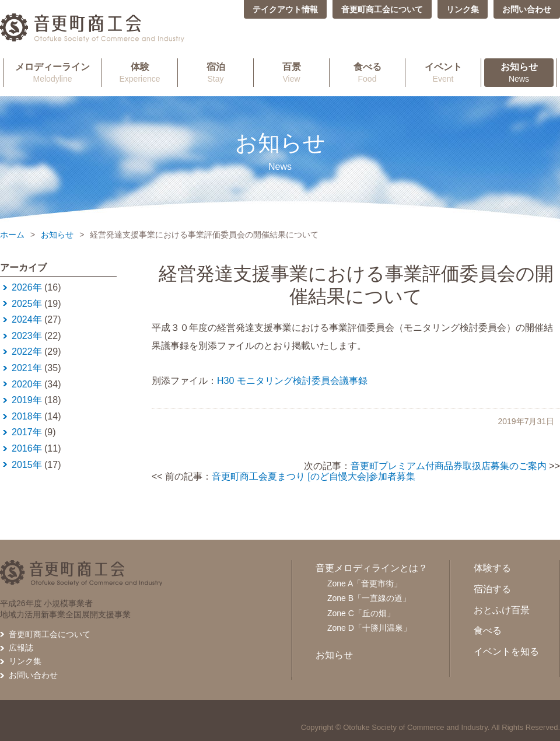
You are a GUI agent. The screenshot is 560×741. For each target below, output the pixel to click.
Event (443, 72)
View (291, 72)
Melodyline (52, 72)
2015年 (27, 465)
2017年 (27, 432)
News (519, 72)
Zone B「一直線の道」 (369, 598)
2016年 (27, 448)
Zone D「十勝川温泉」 (369, 628)
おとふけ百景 (502, 610)
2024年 (27, 319)
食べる (488, 630)
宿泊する (492, 589)
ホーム (12, 235)
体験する (492, 568)
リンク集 (463, 9)
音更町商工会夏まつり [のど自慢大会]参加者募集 (314, 476)
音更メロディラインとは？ (372, 568)
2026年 (27, 287)
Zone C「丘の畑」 (361, 613)
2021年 (27, 368)
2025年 (27, 304)
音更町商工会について (382, 9)
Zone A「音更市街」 (365, 583)
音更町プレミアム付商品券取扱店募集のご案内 (449, 466)
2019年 (27, 400)
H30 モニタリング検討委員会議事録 (292, 381)
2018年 (27, 416)
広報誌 (21, 648)
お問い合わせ (527, 9)
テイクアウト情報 (285, 9)
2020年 (27, 384)
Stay (216, 72)
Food (367, 72)
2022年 (27, 352)
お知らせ (57, 235)
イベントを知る (506, 651)
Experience (140, 72)
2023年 (27, 336)
